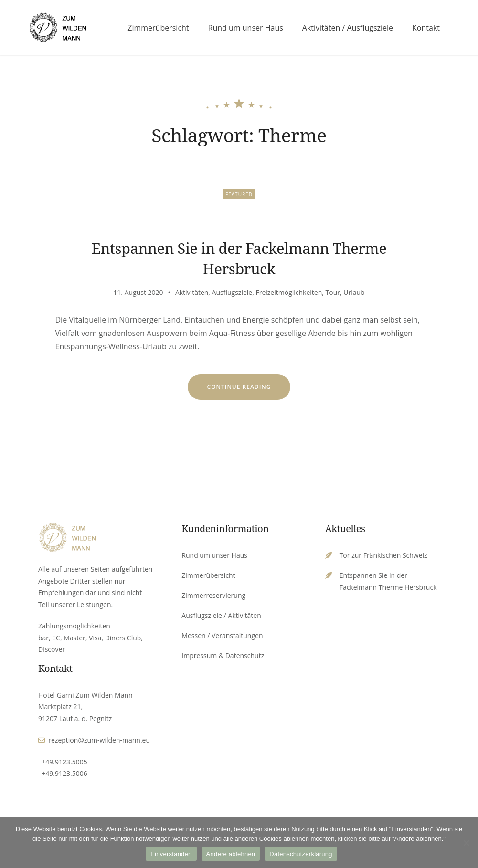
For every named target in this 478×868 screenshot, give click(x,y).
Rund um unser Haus (246, 28)
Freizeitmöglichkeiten (289, 292)
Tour (333, 292)
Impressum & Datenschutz (223, 655)
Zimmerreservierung (213, 595)
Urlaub (354, 292)
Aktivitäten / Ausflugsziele (348, 28)
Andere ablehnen (231, 854)
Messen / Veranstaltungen (222, 635)
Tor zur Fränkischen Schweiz (383, 555)
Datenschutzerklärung (301, 854)
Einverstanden (171, 854)
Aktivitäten (192, 292)
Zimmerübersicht (158, 28)
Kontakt (426, 28)
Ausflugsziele (232, 292)
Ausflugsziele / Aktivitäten (221, 615)
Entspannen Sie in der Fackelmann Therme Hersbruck (239, 258)
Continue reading (249, 391)
